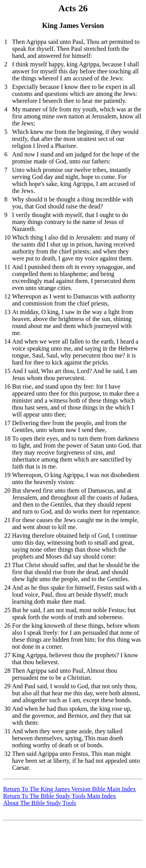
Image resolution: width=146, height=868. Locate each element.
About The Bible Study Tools (40, 803)
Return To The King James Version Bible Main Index (69, 789)
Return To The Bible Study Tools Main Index (60, 796)
